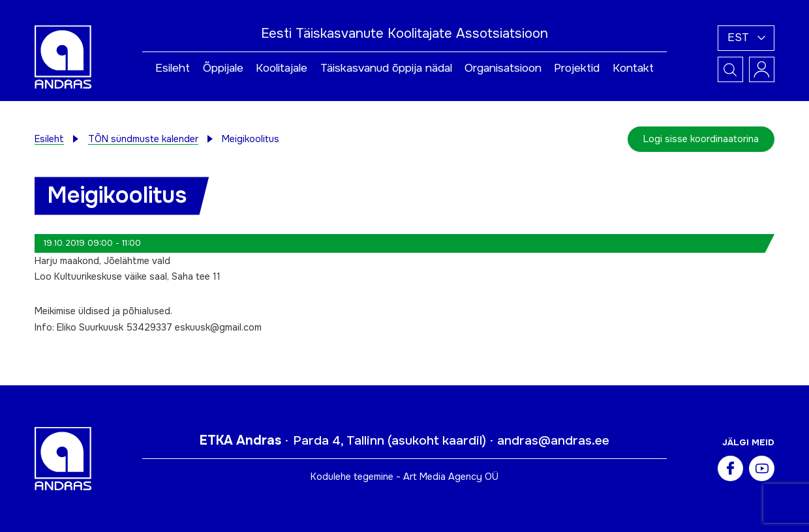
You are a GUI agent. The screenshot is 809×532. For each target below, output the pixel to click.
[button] (746, 38)
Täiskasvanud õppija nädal (386, 68)
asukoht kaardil (437, 440)
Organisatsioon (503, 68)
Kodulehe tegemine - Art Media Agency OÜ (404, 477)
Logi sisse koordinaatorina (701, 139)
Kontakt (633, 68)
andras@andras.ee (553, 440)
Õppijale (223, 68)
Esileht (173, 68)
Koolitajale (282, 68)
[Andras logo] (63, 56)
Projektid (577, 68)
